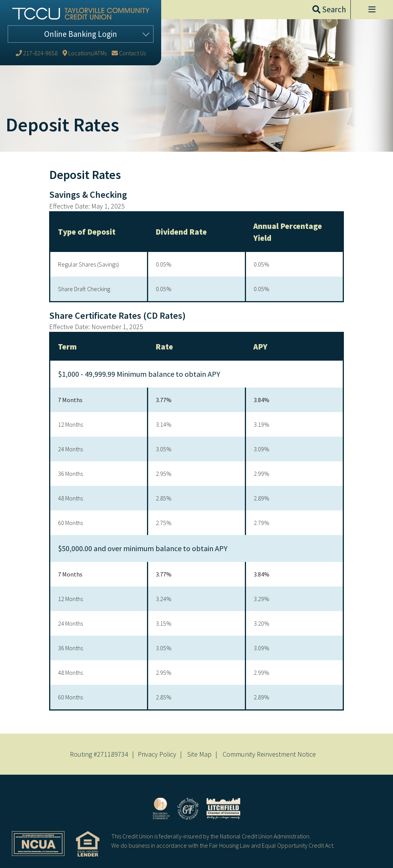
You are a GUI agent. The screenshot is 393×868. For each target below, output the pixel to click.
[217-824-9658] (37, 53)
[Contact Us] (129, 53)
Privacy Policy (157, 754)
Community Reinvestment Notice (269, 754)
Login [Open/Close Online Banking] (81, 34)
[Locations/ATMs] (85, 53)
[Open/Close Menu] (372, 10)
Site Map (199, 754)
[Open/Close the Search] (329, 10)
